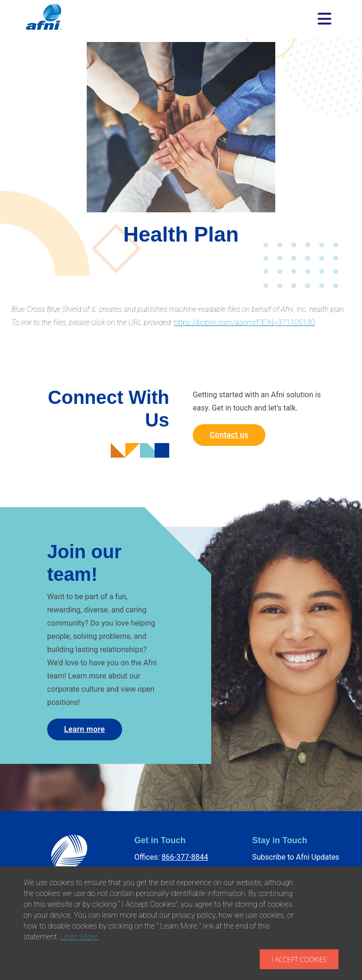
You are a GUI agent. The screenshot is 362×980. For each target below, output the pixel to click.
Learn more (85, 729)
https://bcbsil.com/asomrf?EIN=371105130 (244, 322)
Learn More (79, 937)
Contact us (229, 435)
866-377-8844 (185, 857)
